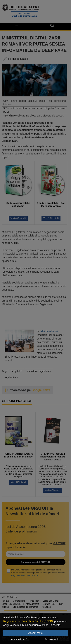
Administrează (19, 639)
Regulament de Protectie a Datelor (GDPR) (28, 621)
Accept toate (36, 633)
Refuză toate (52, 639)
